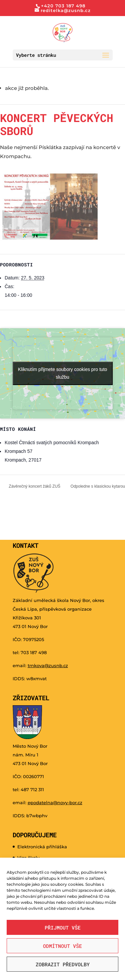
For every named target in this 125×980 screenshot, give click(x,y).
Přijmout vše (63, 928)
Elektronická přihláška (42, 847)
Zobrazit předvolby (63, 964)
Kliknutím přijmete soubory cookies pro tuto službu (63, 373)
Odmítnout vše (62, 946)
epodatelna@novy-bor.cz (55, 803)
